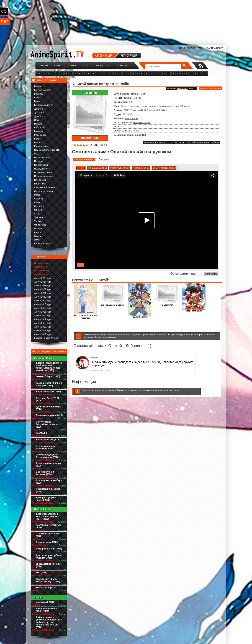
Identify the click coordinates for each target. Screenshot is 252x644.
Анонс (86, 66)
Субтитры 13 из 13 (120, 168)
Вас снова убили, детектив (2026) (45, 473)
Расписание (103, 66)
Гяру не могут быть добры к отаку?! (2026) (48, 580)
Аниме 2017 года (43, 308)
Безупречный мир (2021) (49, 549)
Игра (37, 120)
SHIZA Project (130, 110)
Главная (43, 66)
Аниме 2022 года (43, 289)
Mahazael (182, 88)
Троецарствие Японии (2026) (48, 565)
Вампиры (39, 94)
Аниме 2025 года (43, 278)
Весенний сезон (42, 271)
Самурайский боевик (45, 187)
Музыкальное (41, 146)
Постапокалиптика (43, 176)
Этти (37, 240)
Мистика (38, 143)
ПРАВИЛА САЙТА (214, 48)
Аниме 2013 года (43, 323)
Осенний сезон (42, 263)
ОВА (36, 154)
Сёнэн (37, 202)
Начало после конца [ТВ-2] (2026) (47, 610)
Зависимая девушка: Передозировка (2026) (48, 456)
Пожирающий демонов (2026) (48, 490)
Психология (40, 180)
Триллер (38, 217)
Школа (37, 232)
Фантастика (40, 225)
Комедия (39, 131)
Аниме (58, 66)
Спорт (37, 214)
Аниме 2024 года (43, 282)
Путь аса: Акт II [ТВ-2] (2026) (47, 399)
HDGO (81, 168)
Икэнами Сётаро (142, 123)
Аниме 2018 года (43, 304)
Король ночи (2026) (46, 588)
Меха (37, 139)
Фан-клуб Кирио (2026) (48, 376)
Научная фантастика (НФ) (47, 150)
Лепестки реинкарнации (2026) (49, 465)
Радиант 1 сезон (140, 316)
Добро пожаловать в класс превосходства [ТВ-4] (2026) (47, 516)
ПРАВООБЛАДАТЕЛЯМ (191, 48)
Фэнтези (38, 229)
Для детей (39, 113)
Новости (122, 66)
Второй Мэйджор (194, 310)
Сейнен (38, 210)
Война (37, 98)
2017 (131, 102)
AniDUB (142, 110)
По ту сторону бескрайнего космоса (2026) (47, 424)
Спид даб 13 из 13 (97, 168)
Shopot (95, 358)
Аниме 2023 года (43, 286)
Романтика (40, 184)
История (38, 124)
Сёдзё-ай (39, 199)
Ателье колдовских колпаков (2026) (46, 447)
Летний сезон (41, 274)
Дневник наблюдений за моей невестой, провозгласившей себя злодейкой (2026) (49, 367)
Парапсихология (42, 158)
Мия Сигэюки (132, 118)
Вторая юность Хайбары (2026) (49, 482)
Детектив (39, 109)
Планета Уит (167, 304)
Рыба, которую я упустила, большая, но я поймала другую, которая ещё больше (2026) (49, 622)
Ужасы (38, 221)
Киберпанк (39, 128)
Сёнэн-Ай (39, 206)
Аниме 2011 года (43, 331)
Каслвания (42, 433)
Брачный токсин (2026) (48, 440)
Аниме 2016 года (43, 312)
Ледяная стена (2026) (47, 542)
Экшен (38, 236)
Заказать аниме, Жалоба (47, 338)
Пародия (39, 161)
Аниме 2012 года (43, 327)
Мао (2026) (42, 572)
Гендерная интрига (44, 105)
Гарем (37, 101)
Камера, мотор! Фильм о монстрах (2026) (49, 384)
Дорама (72, 66)
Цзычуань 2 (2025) (46, 602)
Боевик (38, 86)
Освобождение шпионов (113, 304)
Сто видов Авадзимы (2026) (47, 535)
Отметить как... (90, 138)
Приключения (41, 165)
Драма (37, 116)
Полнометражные (43, 173)
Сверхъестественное (45, 191)
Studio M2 (128, 114)
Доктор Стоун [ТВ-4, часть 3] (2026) (47, 499)
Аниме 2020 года (43, 297)
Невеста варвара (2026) (48, 392)
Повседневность (42, 169)
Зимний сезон (41, 267)
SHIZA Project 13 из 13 (164, 168)
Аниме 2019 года (43, 301)
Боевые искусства (43, 90)
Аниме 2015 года (43, 316)
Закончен (90, 93)
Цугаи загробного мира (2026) (48, 408)
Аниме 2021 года (43, 293)
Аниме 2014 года (43, 319)
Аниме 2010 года (43, 334)
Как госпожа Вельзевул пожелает (86, 316)
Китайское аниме (43, 244)
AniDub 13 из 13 (141, 168)
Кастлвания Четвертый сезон (48, 526)
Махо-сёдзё (40, 135)
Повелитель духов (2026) (49, 415)
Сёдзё (37, 195)
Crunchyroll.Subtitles (157, 110)
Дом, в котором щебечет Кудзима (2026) (49, 557)
